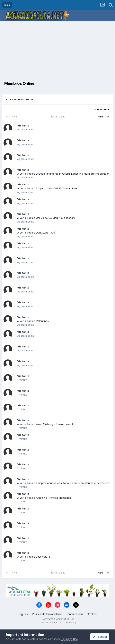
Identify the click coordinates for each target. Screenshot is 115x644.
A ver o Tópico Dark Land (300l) (37, 233)
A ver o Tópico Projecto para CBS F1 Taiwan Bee (47, 188)
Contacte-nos (74, 614)
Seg (101, 117)
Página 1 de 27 (58, 117)
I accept (100, 637)
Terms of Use (70, 639)
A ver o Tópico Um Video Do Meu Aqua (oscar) (46, 218)
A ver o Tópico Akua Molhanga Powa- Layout (45, 424)
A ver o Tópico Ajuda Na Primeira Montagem (44, 498)
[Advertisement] (58, 50)
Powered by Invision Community (57, 622)
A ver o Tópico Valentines (33, 321)
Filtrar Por (101, 110)
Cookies (92, 614)
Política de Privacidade (47, 614)
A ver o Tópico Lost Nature (34, 557)
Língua (23, 614)
